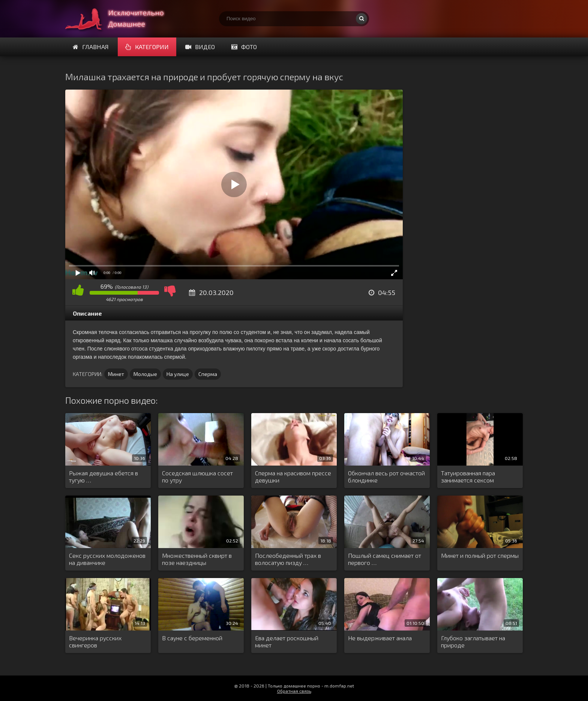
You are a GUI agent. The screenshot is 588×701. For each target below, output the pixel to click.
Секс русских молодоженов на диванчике (107, 559)
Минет (116, 374)
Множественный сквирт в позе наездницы (197, 559)
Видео (200, 47)
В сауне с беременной (192, 638)
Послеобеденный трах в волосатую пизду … (288, 559)
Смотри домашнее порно (121, 19)
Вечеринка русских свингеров (95, 641)
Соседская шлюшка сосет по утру (197, 476)
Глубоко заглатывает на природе (473, 641)
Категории (147, 47)
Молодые (145, 374)
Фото (244, 47)
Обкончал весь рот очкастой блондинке (386, 476)
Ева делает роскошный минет (287, 641)
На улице (178, 374)
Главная (91, 47)
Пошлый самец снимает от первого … (385, 559)
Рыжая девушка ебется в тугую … (103, 476)
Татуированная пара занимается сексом (468, 476)
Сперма (208, 374)
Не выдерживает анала (380, 638)
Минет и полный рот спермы (480, 555)
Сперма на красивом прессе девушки (293, 476)
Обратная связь (294, 691)
